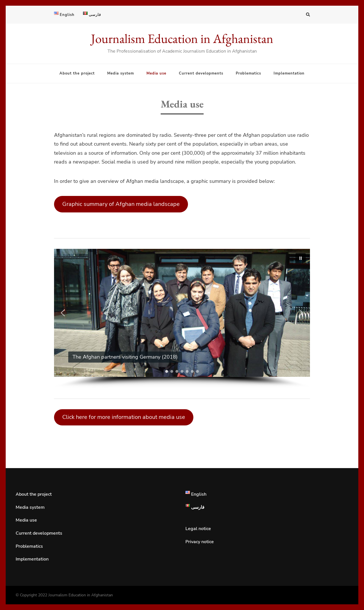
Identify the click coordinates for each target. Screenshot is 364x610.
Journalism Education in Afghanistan (182, 38)
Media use (156, 73)
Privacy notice (200, 542)
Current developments (201, 73)
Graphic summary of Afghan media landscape (121, 204)
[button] (301, 258)
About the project (77, 73)
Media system (121, 73)
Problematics (248, 73)
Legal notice (198, 529)
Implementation (289, 73)
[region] (182, 319)
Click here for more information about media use (124, 417)
